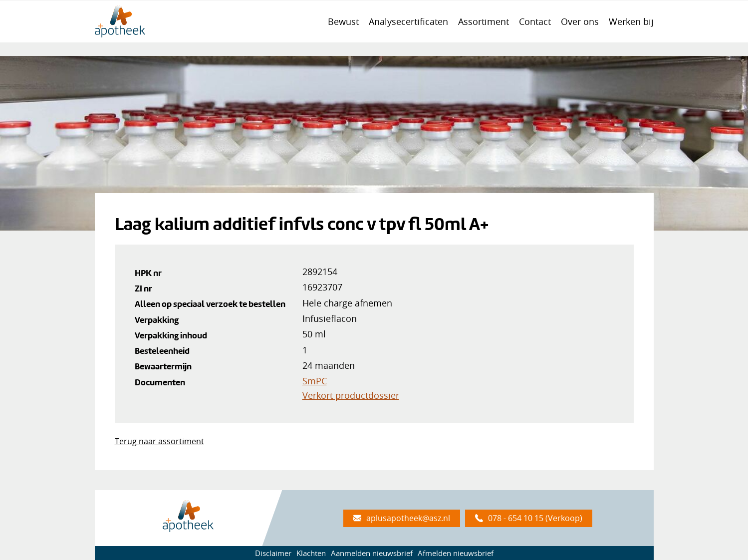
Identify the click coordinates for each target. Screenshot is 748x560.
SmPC (315, 381)
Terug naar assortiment (159, 441)
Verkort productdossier (351, 395)
